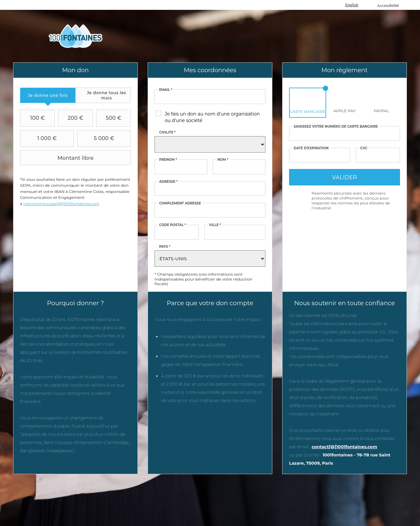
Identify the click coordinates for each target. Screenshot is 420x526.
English (352, 5)
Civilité (167, 133)
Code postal (173, 225)
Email (166, 90)
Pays (165, 247)
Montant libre (58, 158)
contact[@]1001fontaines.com (345, 447)
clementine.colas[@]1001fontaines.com (61, 204)
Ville (215, 225)
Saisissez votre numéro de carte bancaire (336, 127)
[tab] (48, 95)
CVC (364, 148)
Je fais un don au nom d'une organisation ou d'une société (212, 117)
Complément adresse (180, 203)
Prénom (168, 160)
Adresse (168, 182)
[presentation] (48, 95)
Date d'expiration (311, 148)
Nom (223, 160)
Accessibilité (388, 5)
